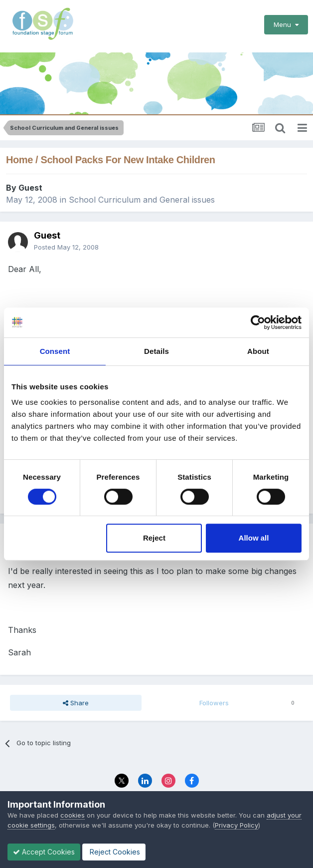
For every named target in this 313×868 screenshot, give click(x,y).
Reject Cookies (114, 852)
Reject (154, 538)
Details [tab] (156, 351)
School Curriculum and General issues (142, 196)
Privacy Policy (236, 825)
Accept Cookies (44, 852)
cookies (73, 815)
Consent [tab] (55, 351)
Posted (66, 244)
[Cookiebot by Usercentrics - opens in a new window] (258, 322)
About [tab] (258, 351)
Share (76, 699)
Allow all (254, 538)
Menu (286, 24)
